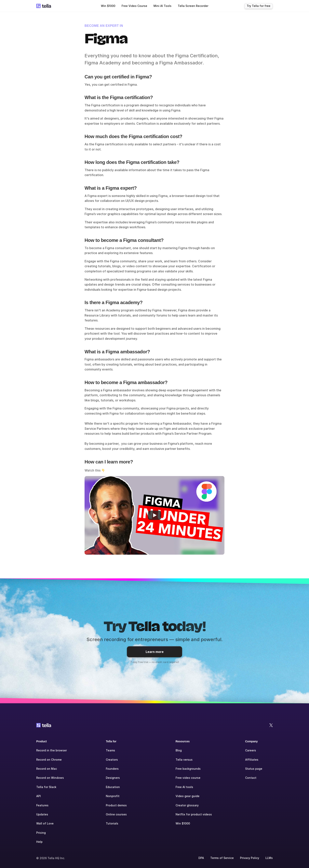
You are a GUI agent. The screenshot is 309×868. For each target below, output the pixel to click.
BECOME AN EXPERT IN (104, 26)
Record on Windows (50, 778)
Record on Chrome (49, 760)
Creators (112, 760)
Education (113, 787)
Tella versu (183, 760)
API (39, 796)
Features (42, 805)
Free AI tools (184, 787)
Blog (179, 750)
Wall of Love (45, 823)
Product (41, 741)
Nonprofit (113, 796)
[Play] (154, 515)
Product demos (116, 805)
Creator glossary (187, 805)
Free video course (188, 778)
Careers (251, 750)
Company (251, 741)
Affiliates (252, 760)
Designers (113, 778)
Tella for (111, 741)
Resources (183, 741)
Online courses (116, 814)
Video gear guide (188, 796)
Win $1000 (183, 823)
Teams (110, 750)
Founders (112, 769)
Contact (251, 778)
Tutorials (112, 823)
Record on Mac (47, 769)
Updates (42, 814)
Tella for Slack (46, 787)
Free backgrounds (188, 769)
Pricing (41, 833)
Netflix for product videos (194, 814)
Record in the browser (52, 750)
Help (39, 842)
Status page (254, 769)
